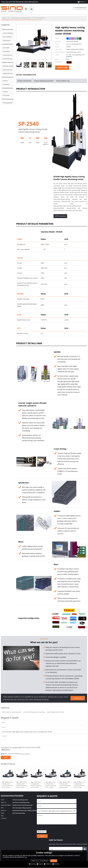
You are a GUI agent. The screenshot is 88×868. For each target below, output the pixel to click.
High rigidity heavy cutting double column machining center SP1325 (7, 785)
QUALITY (3, 811)
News (3, 813)
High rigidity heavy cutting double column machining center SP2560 (36, 785)
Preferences (48, 864)
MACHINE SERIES (6, 805)
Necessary (32, 864)
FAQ (2, 816)
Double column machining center (21, 18)
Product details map (63, 81)
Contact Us (78, 698)
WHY (2, 808)
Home (4, 18)
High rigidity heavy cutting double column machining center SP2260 (50, 785)
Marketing (56, 864)
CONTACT (4, 819)
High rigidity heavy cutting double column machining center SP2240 (22, 785)
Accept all (54, 861)
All (9, 18)
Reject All (34, 861)
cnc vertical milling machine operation (34, 712)
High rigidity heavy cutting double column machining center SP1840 (79, 785)
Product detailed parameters (44, 81)
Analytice (40, 864)
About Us (4, 803)
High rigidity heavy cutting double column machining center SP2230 (65, 785)
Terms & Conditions (25, 754)
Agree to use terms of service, (15, 754)
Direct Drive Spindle (39, 18)
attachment (6, 750)
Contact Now (62, 68)
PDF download (60, 216)
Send (6, 758)
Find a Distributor (81, 8)
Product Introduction (25, 81)
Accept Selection (44, 861)
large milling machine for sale (56, 712)
